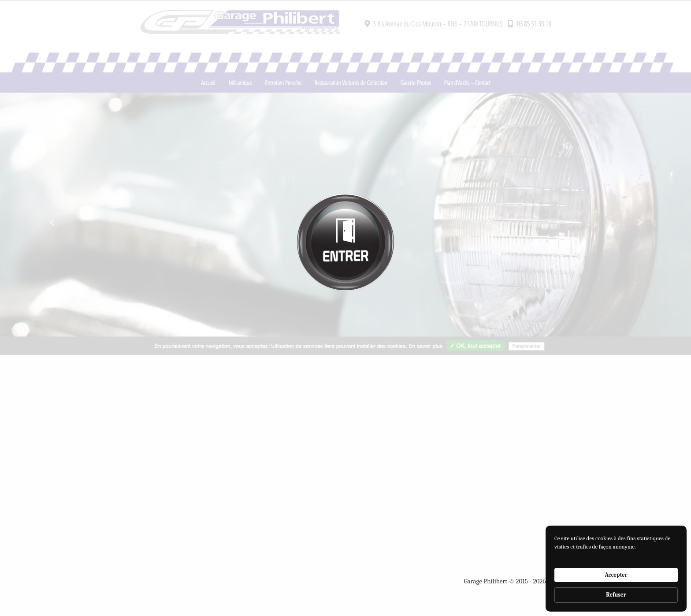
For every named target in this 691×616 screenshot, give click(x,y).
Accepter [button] (616, 575)
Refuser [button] (616, 595)
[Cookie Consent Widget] (616, 569)
